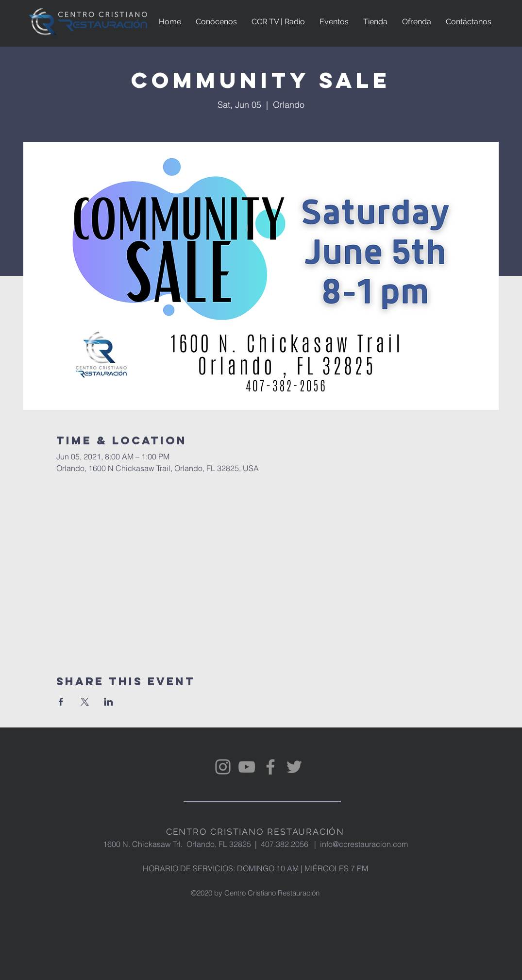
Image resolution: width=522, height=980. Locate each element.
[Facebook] (270, 767)
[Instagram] (223, 767)
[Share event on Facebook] (61, 702)
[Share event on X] (85, 702)
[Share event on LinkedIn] (109, 702)
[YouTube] (247, 767)
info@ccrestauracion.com (364, 844)
